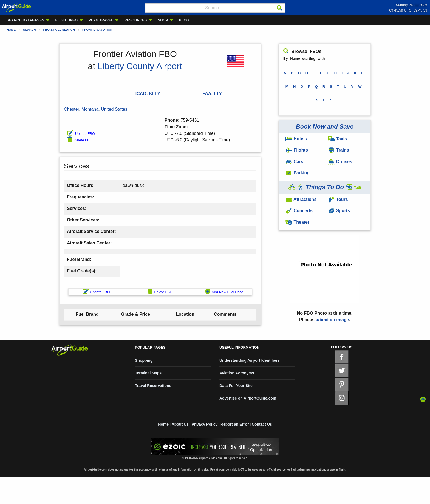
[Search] (279, 8)
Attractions (301, 199)
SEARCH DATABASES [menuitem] (25, 20)
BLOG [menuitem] (184, 20)
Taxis (337, 139)
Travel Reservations (153, 386)
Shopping (144, 360)
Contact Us (262, 424)
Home (11, 30)
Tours (338, 199)
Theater (297, 222)
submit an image (332, 320)
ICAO (141, 94)
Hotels (296, 139)
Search (29, 30)
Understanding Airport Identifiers (250, 360)
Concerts (299, 211)
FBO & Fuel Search (59, 30)
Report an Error (235, 424)
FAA (207, 94)
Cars (294, 162)
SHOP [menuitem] (163, 20)
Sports (339, 211)
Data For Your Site (236, 386)
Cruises (340, 162)
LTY (218, 94)
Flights (297, 150)
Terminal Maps (148, 373)
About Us (180, 424)
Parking (298, 173)
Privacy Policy (204, 424)
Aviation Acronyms (237, 373)
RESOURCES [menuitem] (135, 20)
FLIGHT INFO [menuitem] (66, 20)
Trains (339, 150)
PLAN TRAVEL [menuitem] (101, 20)
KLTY (155, 94)
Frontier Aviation (97, 30)
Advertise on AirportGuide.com (248, 398)
